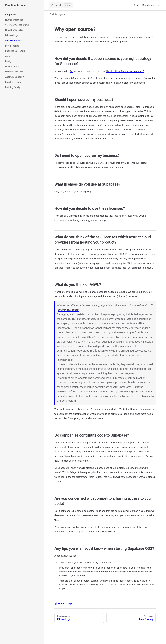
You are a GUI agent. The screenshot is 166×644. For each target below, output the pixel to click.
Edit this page (63, 604)
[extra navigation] (159, 5)
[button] (22, 15)
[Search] (61, 5)
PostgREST (108, 532)
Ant (71, 71)
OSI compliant (74, 216)
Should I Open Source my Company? (125, 71)
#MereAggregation (68, 310)
